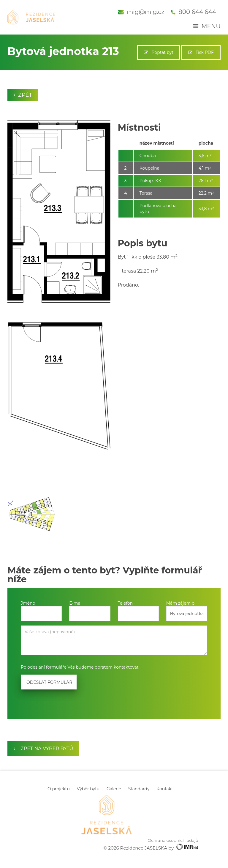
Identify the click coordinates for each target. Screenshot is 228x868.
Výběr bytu (88, 789)
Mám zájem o (180, 603)
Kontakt (165, 789)
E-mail (76, 603)
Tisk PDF (201, 52)
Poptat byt (159, 52)
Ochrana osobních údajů (173, 840)
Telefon (125, 603)
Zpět (23, 95)
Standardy (139, 789)
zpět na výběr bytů (43, 749)
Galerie (114, 789)
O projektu (59, 789)
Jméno (28, 603)
